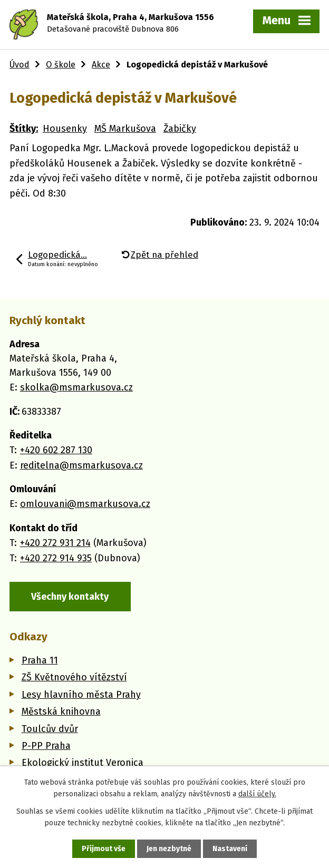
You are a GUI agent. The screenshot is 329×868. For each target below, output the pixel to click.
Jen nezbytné (169, 849)
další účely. (257, 794)
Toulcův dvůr (50, 729)
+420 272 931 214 (55, 543)
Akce (101, 65)
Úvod (20, 65)
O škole (61, 65)
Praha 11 (40, 660)
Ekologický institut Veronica (83, 763)
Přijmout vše (104, 849)
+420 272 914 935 (56, 558)
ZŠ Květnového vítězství (74, 677)
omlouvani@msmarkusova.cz (85, 504)
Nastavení (230, 849)
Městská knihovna (61, 711)
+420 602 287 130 (56, 450)
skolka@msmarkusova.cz (76, 387)
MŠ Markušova (125, 129)
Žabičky (180, 129)
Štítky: (24, 129)
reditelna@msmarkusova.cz (81, 465)
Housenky (65, 129)
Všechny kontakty (70, 597)
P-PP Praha (46, 746)
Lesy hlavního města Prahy (81, 695)
